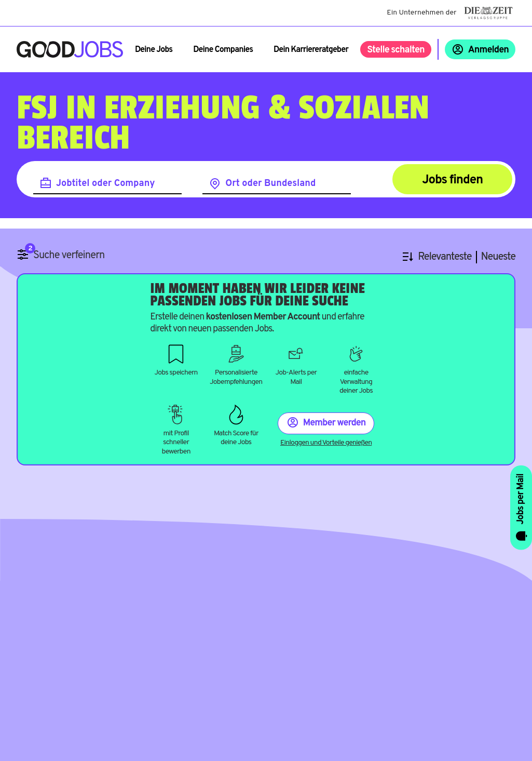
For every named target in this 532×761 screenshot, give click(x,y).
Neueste (498, 257)
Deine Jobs (154, 50)
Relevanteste (445, 257)
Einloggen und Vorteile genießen (326, 443)
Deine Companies (223, 50)
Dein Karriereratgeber (311, 50)
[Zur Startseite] (70, 49)
